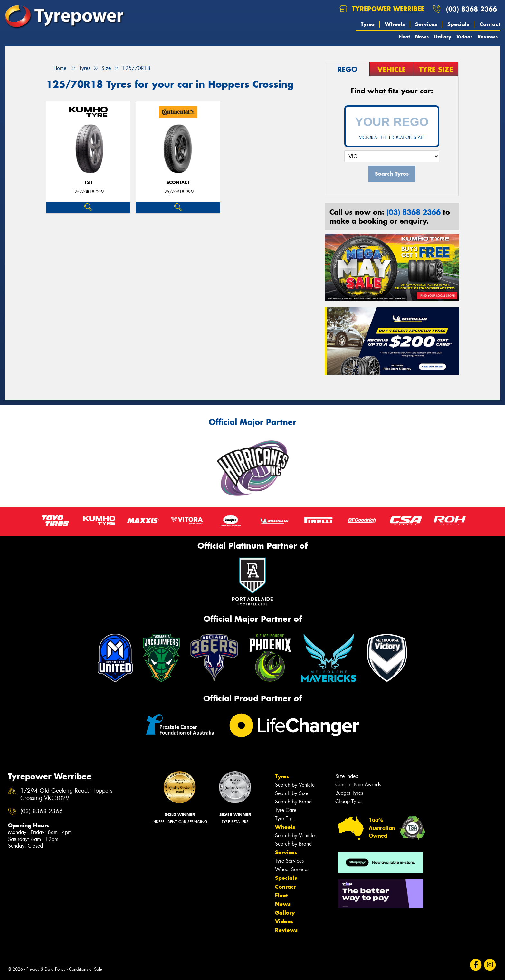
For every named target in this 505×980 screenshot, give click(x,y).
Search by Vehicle (295, 785)
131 (88, 183)
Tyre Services (289, 861)
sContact (178, 183)
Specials (458, 24)
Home (56, 68)
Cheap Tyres (349, 801)
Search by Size (292, 793)
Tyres (368, 24)
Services (426, 24)
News (422, 37)
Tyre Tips (285, 818)
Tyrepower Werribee (382, 9)
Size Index (347, 776)
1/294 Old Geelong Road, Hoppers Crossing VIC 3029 (66, 794)
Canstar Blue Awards (358, 785)
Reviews (488, 37)
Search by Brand (293, 802)
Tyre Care (286, 810)
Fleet (404, 37)
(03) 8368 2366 (472, 9)
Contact (490, 24)
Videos (464, 37)
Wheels (395, 24)
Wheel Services (292, 869)
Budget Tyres (349, 793)
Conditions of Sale (86, 969)
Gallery (443, 37)
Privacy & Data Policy (46, 969)
